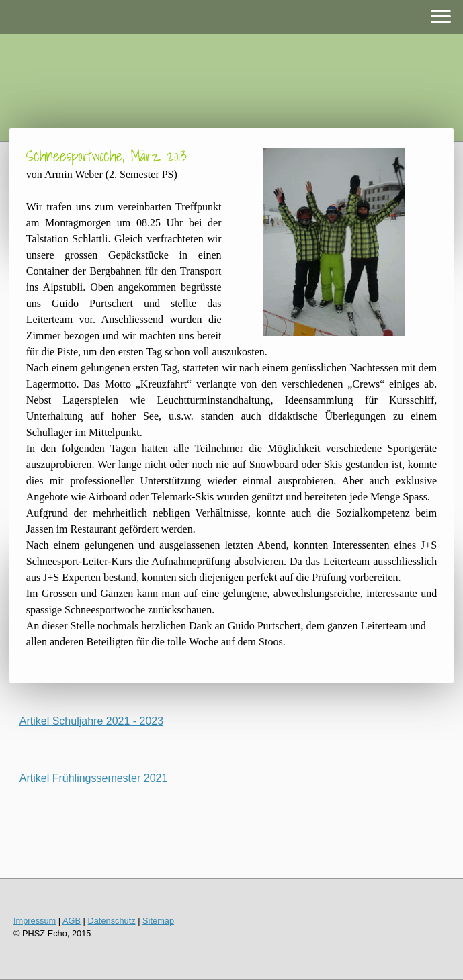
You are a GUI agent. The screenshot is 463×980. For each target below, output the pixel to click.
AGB (72, 921)
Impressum (35, 921)
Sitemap (158, 921)
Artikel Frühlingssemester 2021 (94, 778)
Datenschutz (112, 921)
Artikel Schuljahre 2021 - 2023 (91, 721)
